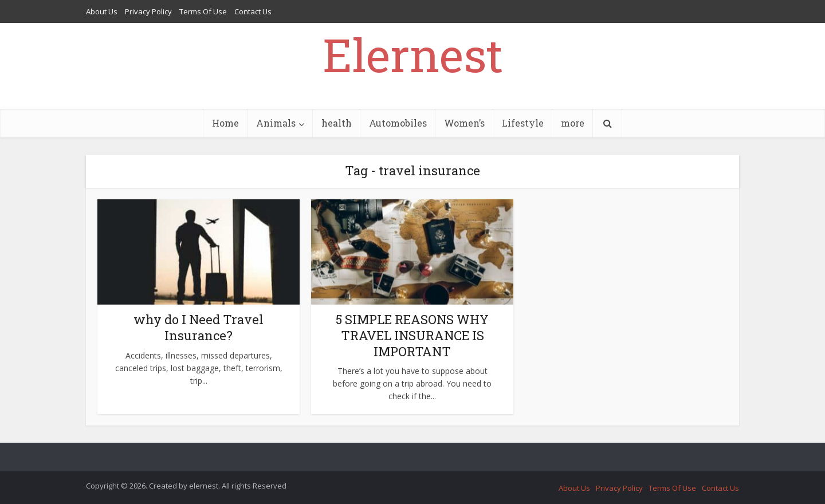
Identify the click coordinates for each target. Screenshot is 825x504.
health (337, 123)
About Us (102, 11)
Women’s (464, 123)
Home (225, 123)
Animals (276, 123)
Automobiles (398, 123)
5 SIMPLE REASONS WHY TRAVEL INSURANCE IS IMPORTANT (412, 335)
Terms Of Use (203, 11)
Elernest (413, 54)
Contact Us (253, 11)
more (573, 123)
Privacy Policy (148, 11)
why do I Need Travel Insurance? (199, 327)
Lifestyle (523, 123)
